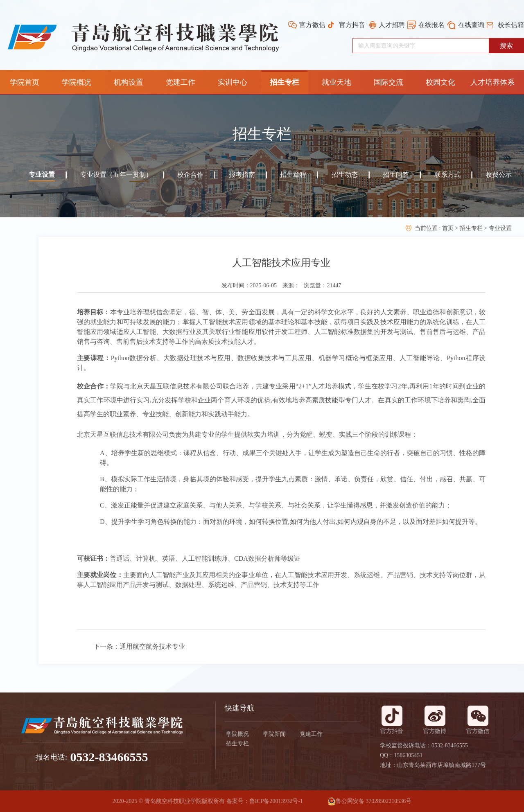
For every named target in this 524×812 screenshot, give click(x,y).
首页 (449, 228)
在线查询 (471, 25)
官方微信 (312, 25)
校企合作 (190, 175)
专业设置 (42, 175)
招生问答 (396, 175)
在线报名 (431, 25)
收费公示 (499, 175)
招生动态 (345, 175)
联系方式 (447, 175)
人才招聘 (392, 25)
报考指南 (242, 175)
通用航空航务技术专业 (152, 646)
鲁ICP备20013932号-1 (276, 801)
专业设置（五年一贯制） (116, 175)
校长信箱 (511, 25)
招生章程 (293, 175)
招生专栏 (471, 228)
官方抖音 (352, 25)
